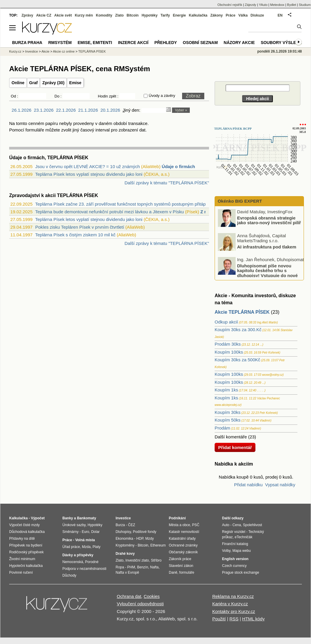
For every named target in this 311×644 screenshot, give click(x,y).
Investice (31, 51)
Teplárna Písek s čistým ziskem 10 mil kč (75, 235)
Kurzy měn (84, 15)
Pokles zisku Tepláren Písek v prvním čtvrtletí (80, 227)
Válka (243, 15)
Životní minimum (22, 559)
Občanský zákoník (183, 552)
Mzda (86, 547)
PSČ (196, 525)
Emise (75, 83)
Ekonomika (124, 539)
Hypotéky (150, 15)
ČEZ (132, 525)
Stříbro (156, 560)
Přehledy (166, 43)
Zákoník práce (180, 559)
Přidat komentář (235, 447)
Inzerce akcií (133, 43)
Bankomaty (86, 518)
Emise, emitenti (95, 43)
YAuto (263, 5)
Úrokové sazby (74, 525)
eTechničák (244, 537)
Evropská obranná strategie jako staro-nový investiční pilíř (269, 220)
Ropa (120, 567)
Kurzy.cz (15, 51)
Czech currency (234, 566)
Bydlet (292, 5)
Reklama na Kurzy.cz (233, 596)
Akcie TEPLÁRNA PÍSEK (242, 312)
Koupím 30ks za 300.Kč (238, 330)
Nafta (154, 567)
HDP (140, 539)
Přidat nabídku (248, 485)
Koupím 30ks (228, 412)
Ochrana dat (129, 596)
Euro (85, 532)
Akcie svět (63, 15)
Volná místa (85, 540)
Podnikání (177, 518)
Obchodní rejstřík (230, 5)
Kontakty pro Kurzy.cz (234, 611)
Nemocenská (73, 562)
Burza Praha (27, 43)
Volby (226, 551)
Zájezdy (251, 5)
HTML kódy (253, 619)
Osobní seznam (200, 43)
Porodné (92, 562)
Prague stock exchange (240, 573)
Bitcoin (133, 15)
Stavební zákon (181, 566)
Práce (231, 15)
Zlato (120, 15)
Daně (173, 573)
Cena (237, 525)
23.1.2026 (44, 110)
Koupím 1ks (226, 390)
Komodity (104, 15)
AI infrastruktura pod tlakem (267, 247)
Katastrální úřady (182, 539)
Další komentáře (231, 437)
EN (280, 15)
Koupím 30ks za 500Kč (237, 360)
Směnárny (71, 532)
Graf (34, 83)
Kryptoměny (125, 545)
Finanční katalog (235, 544)
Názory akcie (239, 43)
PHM (131, 567)
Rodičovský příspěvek (26, 552)
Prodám (222, 428)
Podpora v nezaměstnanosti (84, 569)
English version (235, 559)
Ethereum (158, 545)
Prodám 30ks (228, 344)
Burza (120, 525)
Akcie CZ (44, 15)
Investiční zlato (137, 560)
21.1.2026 (88, 110)
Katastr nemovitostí (184, 532)
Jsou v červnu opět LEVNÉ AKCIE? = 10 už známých (88, 166)
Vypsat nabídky (280, 485)
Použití (219, 619)
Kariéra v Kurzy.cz (230, 604)
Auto (226, 525)
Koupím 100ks (229, 352)
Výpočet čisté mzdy (24, 525)
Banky (68, 518)
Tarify (165, 15)
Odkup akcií (226, 322)
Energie (179, 15)
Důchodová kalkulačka (27, 532)
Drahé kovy (125, 554)
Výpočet (38, 518)
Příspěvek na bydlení (26, 545)
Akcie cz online (64, 51)
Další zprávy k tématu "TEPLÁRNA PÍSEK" (167, 183)
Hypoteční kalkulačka (26, 566)
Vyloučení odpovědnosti (140, 604)
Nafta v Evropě (127, 573)
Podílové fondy (144, 532)
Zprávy (27, 15)
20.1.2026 (110, 110)
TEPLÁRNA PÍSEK (92, 51)
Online (18, 83)
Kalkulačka (198, 15)
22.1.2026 (66, 110)
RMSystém (60, 43)
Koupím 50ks (228, 420)
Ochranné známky (183, 545)
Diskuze (257, 15)
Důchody (69, 575)
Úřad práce (71, 547)
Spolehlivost (253, 525)
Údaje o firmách (178, 166)
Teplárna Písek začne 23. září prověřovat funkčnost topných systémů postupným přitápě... (124, 204)
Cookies (152, 596)
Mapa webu (242, 551)
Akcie (45, 51)
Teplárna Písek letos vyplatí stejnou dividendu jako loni (89, 174)
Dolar (95, 532)
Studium (305, 5)
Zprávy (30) (53, 83)
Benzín (143, 567)
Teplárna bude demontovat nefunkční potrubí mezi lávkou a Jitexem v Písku (110, 212)
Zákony (216, 15)
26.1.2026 (21, 110)
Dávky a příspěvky (78, 555)
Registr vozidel (234, 532)
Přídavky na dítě (22, 539)
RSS (234, 619)
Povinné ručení (21, 573)
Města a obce (179, 525)
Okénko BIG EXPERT (239, 201)
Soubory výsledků (283, 43)
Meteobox (277, 5)
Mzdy (150, 539)
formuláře (187, 573)
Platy (97, 547)
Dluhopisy (123, 532)
